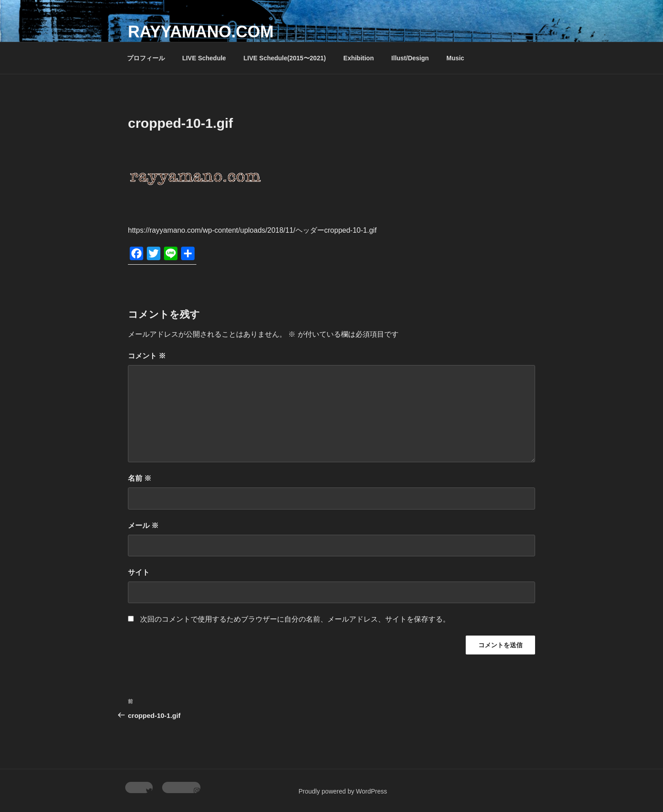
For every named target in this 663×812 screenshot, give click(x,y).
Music (455, 58)
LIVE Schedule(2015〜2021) (285, 58)
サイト (139, 572)
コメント (147, 356)
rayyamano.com (201, 32)
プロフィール (146, 58)
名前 (140, 478)
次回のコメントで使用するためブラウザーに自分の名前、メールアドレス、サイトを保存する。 (295, 619)
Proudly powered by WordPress (343, 791)
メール (143, 526)
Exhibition (359, 58)
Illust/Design (410, 58)
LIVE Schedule (204, 58)
